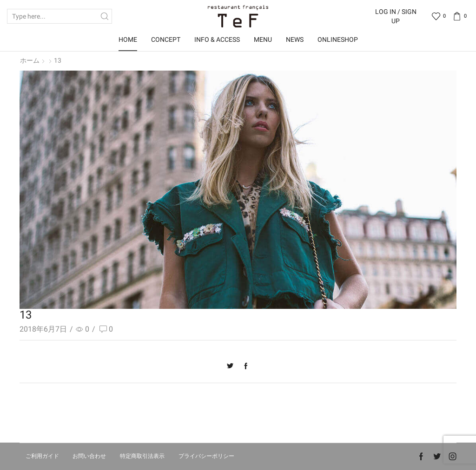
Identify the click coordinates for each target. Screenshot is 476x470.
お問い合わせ (89, 456)
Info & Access (217, 39)
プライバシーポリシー (206, 456)
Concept (166, 39)
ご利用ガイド (42, 456)
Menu (263, 39)
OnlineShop (338, 39)
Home (128, 39)
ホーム (30, 60)
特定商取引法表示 (142, 456)
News (295, 39)
